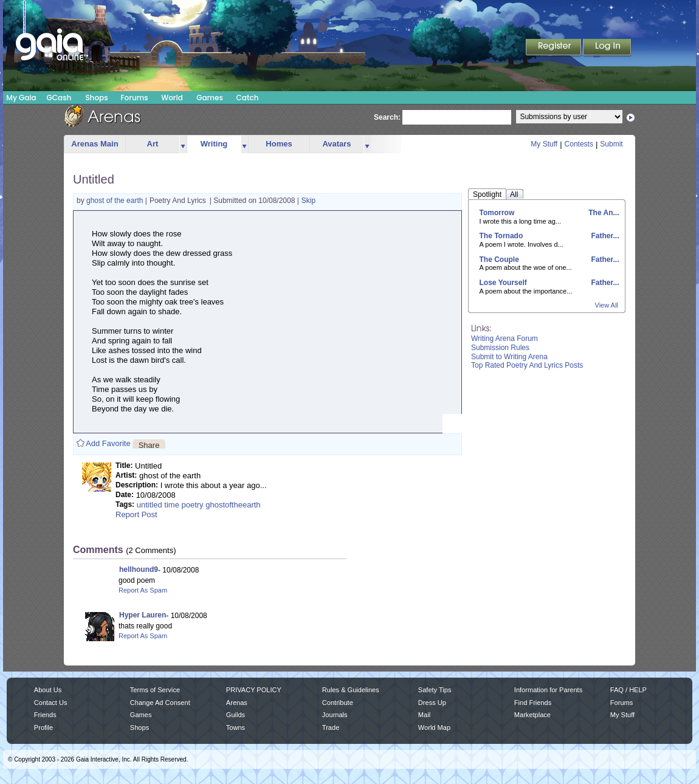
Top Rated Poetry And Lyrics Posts (527, 365)
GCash (59, 98)
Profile (43, 727)
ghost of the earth (116, 201)
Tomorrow (497, 213)
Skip (308, 201)
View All (607, 305)
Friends (45, 715)
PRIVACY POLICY (254, 690)
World (172, 98)
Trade (331, 727)
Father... (604, 236)
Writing (214, 144)
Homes (279, 144)
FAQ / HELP (628, 690)
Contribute (338, 703)
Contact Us (51, 703)
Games (210, 98)
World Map (434, 727)
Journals (335, 715)
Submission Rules (500, 348)
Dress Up (432, 703)
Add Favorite (108, 443)
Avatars (336, 144)
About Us (48, 690)
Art (153, 144)
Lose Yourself (503, 283)
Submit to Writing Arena (509, 357)
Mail (424, 715)
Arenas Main (95, 144)
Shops (96, 98)
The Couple (499, 260)
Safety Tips (435, 690)
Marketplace (532, 715)
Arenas (237, 703)
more (183, 144)
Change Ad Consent (160, 703)
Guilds (236, 715)
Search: (387, 117)
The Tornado (501, 236)
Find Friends (533, 703)
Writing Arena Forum (504, 339)
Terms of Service (155, 690)
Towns (236, 727)
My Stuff (544, 144)
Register (554, 48)
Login (607, 48)
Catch (248, 98)
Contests (579, 144)
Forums (134, 98)
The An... (603, 213)
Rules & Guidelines (351, 690)
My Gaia (21, 98)
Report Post (136, 514)
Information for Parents (548, 690)
